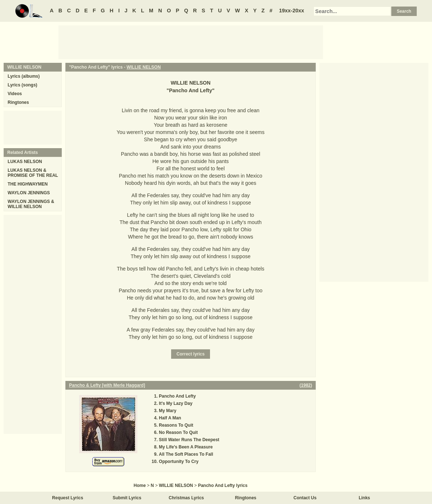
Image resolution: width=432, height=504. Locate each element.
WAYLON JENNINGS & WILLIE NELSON (31, 204)
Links (364, 498)
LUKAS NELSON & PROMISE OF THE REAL (33, 173)
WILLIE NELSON (144, 67)
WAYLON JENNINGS (29, 193)
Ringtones (18, 102)
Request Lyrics (68, 498)
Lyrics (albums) (24, 76)
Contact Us (305, 498)
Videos (15, 94)
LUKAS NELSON (25, 162)
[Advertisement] (191, 42)
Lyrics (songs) (23, 85)
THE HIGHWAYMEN (28, 184)
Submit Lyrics (127, 498)
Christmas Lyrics (186, 498)
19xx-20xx (292, 11)
